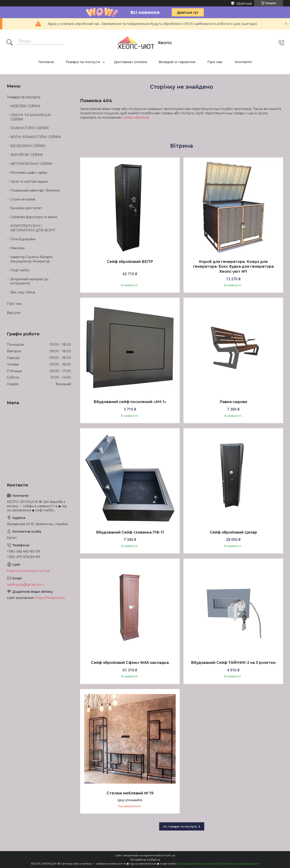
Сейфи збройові (136, 118)
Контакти (243, 62)
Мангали (17, 248)
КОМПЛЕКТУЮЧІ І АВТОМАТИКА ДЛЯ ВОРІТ (33, 228)
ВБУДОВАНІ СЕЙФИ (28, 146)
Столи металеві (23, 199)
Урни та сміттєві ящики (29, 182)
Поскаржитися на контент (199, 864)
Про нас (215, 62)
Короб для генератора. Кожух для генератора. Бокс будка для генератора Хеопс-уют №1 (233, 267)
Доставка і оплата (130, 62)
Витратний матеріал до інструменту (29, 281)
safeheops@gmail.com (25, 585)
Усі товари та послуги (180, 826)
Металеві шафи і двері (29, 173)
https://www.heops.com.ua (28, 571)
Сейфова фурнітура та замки (34, 217)
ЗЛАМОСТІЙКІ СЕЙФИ (30, 128)
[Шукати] (10, 43)
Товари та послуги (83, 62)
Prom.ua (169, 855)
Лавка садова (233, 402)
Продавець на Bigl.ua (145, 859)
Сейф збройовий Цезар (233, 532)
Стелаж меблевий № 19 (130, 793)
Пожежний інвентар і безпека (35, 190)
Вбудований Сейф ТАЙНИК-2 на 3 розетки (233, 663)
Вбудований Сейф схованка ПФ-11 (130, 532)
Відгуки (14, 313)
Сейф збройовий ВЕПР (130, 262)
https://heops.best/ (50, 598)
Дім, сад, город (23, 292)
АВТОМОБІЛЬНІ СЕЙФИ (31, 164)
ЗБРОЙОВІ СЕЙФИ (27, 155)
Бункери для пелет (26, 208)
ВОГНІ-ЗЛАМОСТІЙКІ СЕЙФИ (36, 137)
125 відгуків (244, 3)
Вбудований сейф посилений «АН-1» (130, 402)
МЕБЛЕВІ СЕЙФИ (25, 106)
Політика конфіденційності (240, 864)
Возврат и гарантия (177, 62)
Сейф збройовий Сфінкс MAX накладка (130, 663)
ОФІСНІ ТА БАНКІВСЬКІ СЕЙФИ (31, 117)
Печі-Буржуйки (23, 239)
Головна (46, 62)
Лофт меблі (20, 270)
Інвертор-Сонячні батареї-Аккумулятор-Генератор (32, 259)
